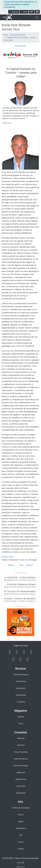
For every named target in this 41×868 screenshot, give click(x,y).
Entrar (24, 12)
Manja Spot (21, 772)
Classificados (21, 695)
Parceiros (21, 745)
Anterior (10, 565)
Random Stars (21, 779)
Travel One (24, 560)
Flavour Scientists (21, 752)
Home (6, 35)
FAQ (21, 835)
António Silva (8, 557)
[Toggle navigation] (37, 17)
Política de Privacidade (21, 808)
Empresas (21, 738)
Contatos (21, 849)
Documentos (21, 688)
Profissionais (21, 681)
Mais (20, 565)
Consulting (21, 702)
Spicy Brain (21, 786)
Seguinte (31, 565)
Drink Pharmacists (21, 759)
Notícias (21, 717)
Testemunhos (21, 828)
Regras (21, 821)
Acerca (21, 815)
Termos (21, 842)
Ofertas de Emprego (21, 675)
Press (21, 724)
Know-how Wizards (18, 35)
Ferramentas (21, 793)
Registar (14, 12)
